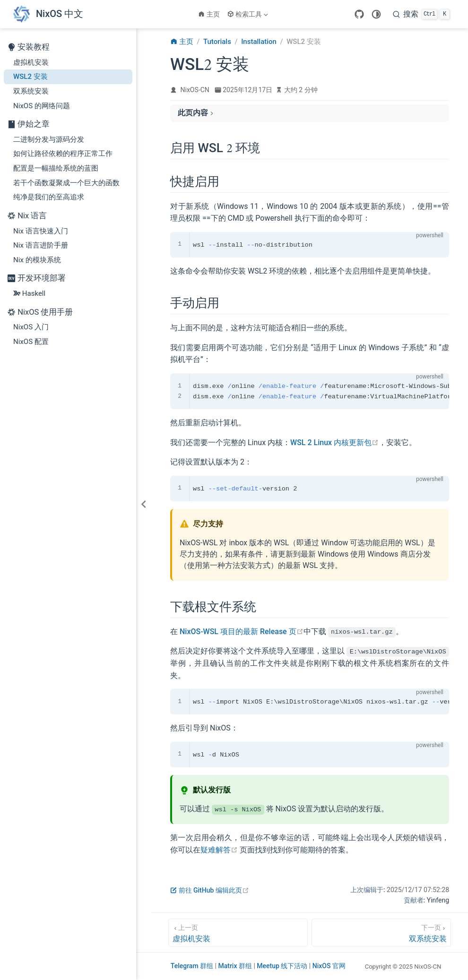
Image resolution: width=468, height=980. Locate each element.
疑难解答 (219, 849)
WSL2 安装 (30, 77)
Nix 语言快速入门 (41, 231)
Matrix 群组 (236, 966)
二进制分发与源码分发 (49, 139)
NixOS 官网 (329, 966)
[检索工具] (249, 14)
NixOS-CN (195, 90)
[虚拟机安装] (238, 933)
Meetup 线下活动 (283, 966)
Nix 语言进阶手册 (41, 245)
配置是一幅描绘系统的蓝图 (56, 168)
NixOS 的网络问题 (42, 106)
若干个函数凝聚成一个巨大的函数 (66, 183)
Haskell (29, 294)
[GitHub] (359, 14)
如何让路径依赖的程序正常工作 (63, 154)
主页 (209, 14)
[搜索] (421, 14)
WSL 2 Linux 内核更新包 (334, 443)
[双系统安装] (381, 933)
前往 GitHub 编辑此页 (210, 890)
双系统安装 (31, 91)
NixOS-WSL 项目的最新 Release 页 (242, 632)
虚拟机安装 (31, 62)
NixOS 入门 (31, 327)
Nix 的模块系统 (37, 260)
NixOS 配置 (31, 342)
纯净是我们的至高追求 (49, 197)
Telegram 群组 (193, 966)
